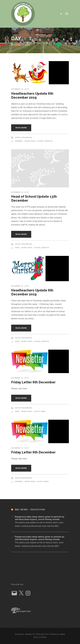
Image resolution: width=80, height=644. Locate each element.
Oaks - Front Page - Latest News (30, 411)
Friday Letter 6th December (33, 382)
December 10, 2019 (20, 89)
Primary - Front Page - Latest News (32, 481)
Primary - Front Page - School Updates (34, 141)
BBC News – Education (30, 510)
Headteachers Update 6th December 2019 (32, 95)
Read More (21, 128)
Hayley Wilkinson (23, 137)
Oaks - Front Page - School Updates (32, 248)
